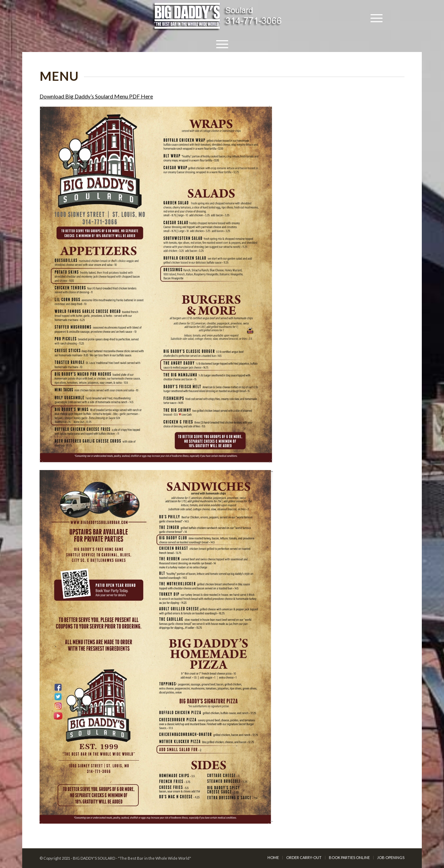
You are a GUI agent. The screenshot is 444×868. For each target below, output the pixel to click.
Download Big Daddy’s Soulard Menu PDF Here (96, 96)
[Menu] (377, 17)
